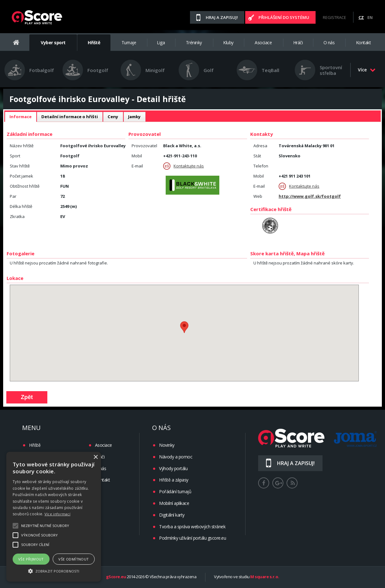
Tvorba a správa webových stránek (192, 527)
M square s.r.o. (265, 577)
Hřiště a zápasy (174, 480)
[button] (54, 571)
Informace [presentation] (21, 117)
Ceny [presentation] (113, 117)
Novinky (167, 445)
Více (367, 70)
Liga (161, 42)
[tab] (21, 117)
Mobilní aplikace (174, 503)
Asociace (263, 42)
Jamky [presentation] (134, 117)
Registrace (335, 17)
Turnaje (129, 42)
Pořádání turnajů (175, 491)
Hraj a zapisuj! (222, 17)
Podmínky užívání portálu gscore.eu (192, 538)
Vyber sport (53, 42)
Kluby (228, 42)
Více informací (57, 514)
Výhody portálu (173, 468)
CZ (361, 17)
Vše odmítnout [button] (74, 559)
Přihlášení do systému (284, 17)
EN (370, 17)
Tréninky (194, 42)
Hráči (298, 42)
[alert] (54, 517)
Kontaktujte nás (184, 166)
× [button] (95, 457)
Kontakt (364, 42)
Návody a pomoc (176, 457)
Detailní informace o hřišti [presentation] (70, 117)
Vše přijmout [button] (31, 559)
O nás (329, 42)
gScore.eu (116, 577)
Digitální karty (172, 515)
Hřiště (94, 42)
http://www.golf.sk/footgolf (310, 196)
